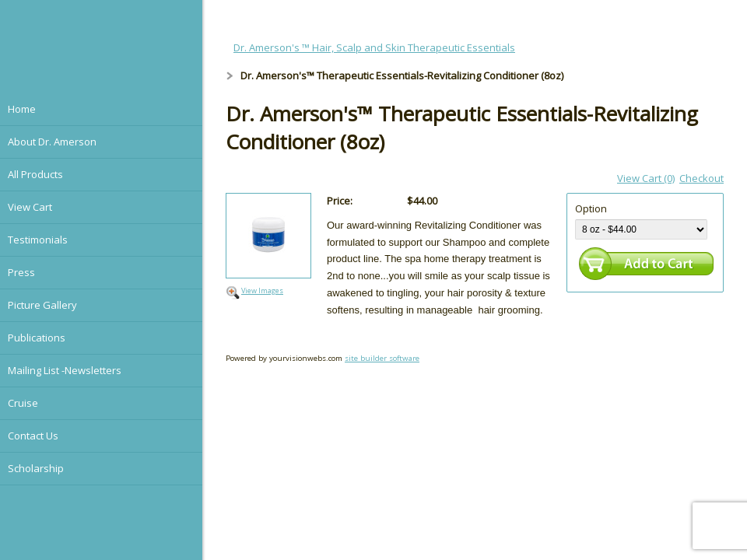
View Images (262, 290)
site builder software (382, 358)
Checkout (701, 178)
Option (591, 208)
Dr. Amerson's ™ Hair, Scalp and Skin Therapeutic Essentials (374, 47)
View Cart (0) (646, 178)
